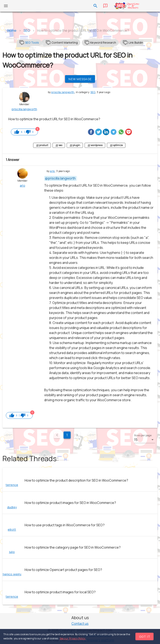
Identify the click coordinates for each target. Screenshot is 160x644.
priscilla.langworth (63, 92)
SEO (93, 92)
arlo (52, 171)
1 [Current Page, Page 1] (67, 435)
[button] (145, 440)
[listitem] (80, 480)
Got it (145, 637)
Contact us (80, 624)
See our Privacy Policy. (73, 638)
